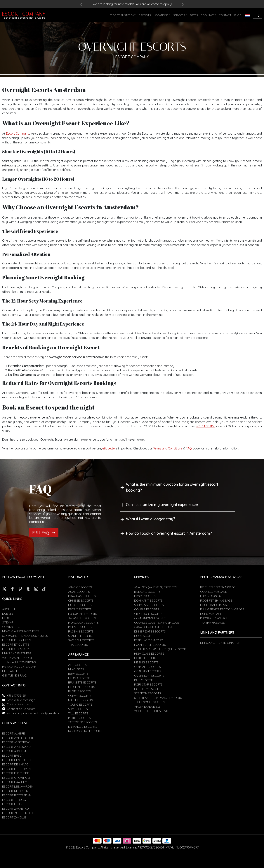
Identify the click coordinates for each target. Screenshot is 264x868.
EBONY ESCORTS (80, 609)
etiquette (108, 448)
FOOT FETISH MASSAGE (216, 600)
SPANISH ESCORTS (81, 636)
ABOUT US (9, 609)
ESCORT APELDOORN (17, 747)
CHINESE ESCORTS (81, 600)
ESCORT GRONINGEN (17, 778)
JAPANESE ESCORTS (82, 618)
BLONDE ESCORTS (81, 678)
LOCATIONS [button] (161, 15)
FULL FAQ (44, 533)
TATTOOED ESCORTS (82, 722)
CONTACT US (11, 627)
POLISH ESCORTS (80, 627)
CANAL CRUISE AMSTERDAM (153, 627)
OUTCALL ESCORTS (147, 667)
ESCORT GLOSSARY (16, 649)
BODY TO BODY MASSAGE (218, 587)
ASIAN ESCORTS (79, 592)
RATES (194, 15)
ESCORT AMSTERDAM (123, 15)
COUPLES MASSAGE (214, 592)
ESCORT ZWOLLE (14, 817)
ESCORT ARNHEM (14, 751)
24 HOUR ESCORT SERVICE (152, 711)
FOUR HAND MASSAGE (215, 605)
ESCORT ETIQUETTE (16, 644)
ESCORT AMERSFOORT (18, 738)
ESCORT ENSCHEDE (16, 773)
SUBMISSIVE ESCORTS (149, 605)
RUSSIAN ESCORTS (81, 631)
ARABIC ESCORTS (80, 587)
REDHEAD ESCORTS (82, 687)
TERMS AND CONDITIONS (19, 662)
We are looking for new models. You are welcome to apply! (132, 4)
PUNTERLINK (225, 643)
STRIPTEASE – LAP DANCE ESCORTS (158, 698)
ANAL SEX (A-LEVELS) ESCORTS (155, 587)
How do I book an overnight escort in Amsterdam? (169, 533)
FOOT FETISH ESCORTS (150, 645)
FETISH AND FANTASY (148, 640)
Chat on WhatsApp (20, 704)
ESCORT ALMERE (14, 733)
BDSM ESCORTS (145, 596)
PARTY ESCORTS (145, 680)
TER (238, 643)
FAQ (189, 448)
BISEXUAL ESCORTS (147, 592)
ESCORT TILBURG (14, 800)
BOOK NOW (208, 15)
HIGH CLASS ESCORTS (149, 653)
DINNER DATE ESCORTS (150, 631)
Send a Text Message (21, 700)
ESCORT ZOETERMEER (17, 813)
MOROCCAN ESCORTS (83, 623)
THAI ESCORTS (78, 645)
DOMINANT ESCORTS (148, 600)
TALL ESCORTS (78, 713)
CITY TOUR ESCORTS (148, 614)
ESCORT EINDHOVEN (16, 769)
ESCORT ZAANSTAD (15, 809)
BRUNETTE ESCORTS (82, 682)
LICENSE (8, 614)
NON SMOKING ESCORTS (85, 731)
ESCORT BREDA (13, 755)
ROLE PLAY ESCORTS (148, 689)
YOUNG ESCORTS (80, 704)
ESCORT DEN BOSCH (16, 760)
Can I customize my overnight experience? (162, 505)
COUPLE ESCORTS (147, 609)
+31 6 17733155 (206, 426)
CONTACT (225, 15)
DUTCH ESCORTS (80, 605)
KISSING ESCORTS (146, 662)
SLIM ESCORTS (78, 709)
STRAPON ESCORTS (148, 693)
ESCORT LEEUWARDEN (18, 786)
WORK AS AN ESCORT (17, 658)
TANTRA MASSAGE (212, 623)
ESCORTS (145, 15)
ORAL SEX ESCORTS (148, 671)
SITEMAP (8, 622)
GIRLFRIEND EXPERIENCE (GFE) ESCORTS (162, 649)
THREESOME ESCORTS (149, 702)
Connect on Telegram (21, 709)
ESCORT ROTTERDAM (17, 795)
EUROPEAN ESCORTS (83, 614)
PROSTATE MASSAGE (214, 618)
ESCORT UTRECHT (15, 804)
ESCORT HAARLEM (15, 782)
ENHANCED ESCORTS (83, 727)
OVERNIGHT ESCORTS (149, 676)
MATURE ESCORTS (81, 700)
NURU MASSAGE (211, 614)
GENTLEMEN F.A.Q (14, 675)
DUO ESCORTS (144, 636)
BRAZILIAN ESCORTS (82, 596)
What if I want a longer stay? (150, 519)
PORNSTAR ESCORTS (148, 684)
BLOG (238, 15)
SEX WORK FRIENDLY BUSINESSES (25, 636)
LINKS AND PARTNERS (17, 653)
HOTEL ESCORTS (146, 658)
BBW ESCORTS (78, 674)
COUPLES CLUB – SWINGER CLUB (157, 623)
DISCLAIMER (10, 671)
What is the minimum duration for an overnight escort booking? (172, 487)
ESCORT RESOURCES (17, 640)
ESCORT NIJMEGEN (15, 791)
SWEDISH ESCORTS (81, 640)
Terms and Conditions (168, 448)
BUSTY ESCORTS (79, 691)
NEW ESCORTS (78, 669)
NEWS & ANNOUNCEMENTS (21, 631)
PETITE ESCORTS (79, 718)
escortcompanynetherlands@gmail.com (34, 713)
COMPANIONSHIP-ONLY (150, 618)
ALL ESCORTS (77, 665)
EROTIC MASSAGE (212, 596)
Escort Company (18, 133)
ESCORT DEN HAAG (15, 764)
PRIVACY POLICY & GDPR (19, 667)
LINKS (204, 643)
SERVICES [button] (179, 15)
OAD (212, 643)
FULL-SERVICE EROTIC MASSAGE (222, 609)
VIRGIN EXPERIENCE (147, 707)
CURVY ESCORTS (80, 696)
